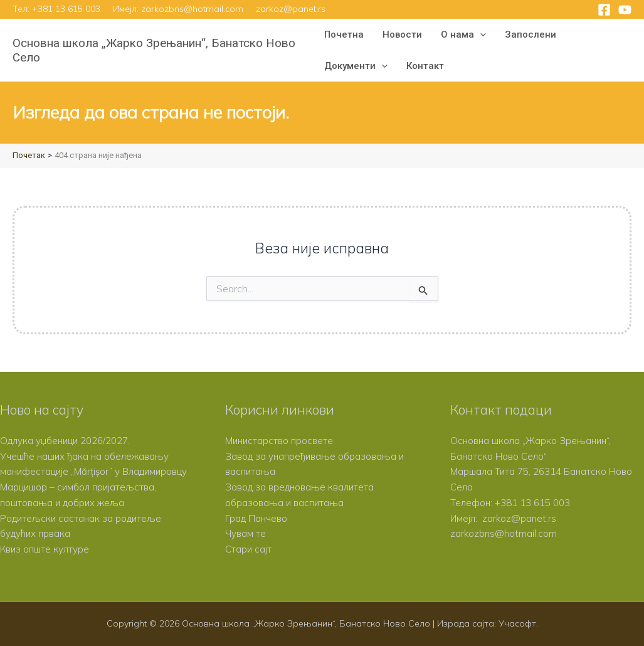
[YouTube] (625, 10)
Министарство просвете (279, 441)
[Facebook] (604, 10)
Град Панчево (256, 518)
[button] (480, 34)
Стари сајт (248, 549)
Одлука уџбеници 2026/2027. (65, 441)
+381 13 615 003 (66, 9)
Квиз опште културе (45, 549)
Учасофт (517, 623)
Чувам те (245, 533)
